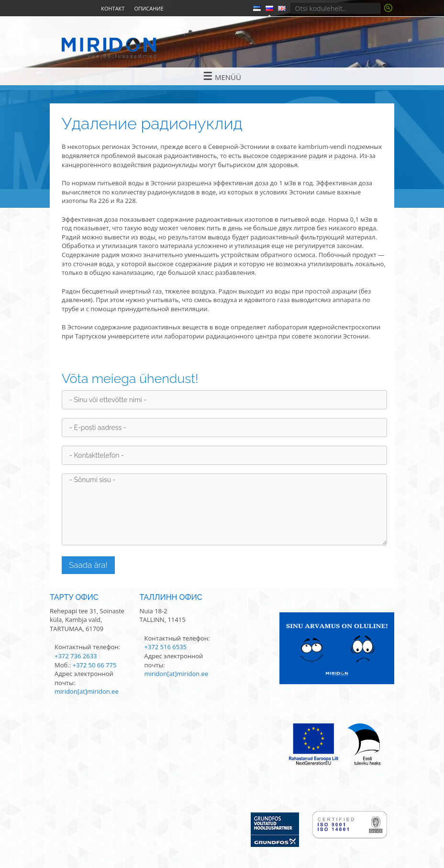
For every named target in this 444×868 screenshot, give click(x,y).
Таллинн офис (171, 597)
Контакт (113, 8)
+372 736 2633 (76, 656)
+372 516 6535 (166, 647)
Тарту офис (74, 597)
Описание (149, 8)
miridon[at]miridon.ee (87, 691)
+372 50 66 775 (94, 665)
